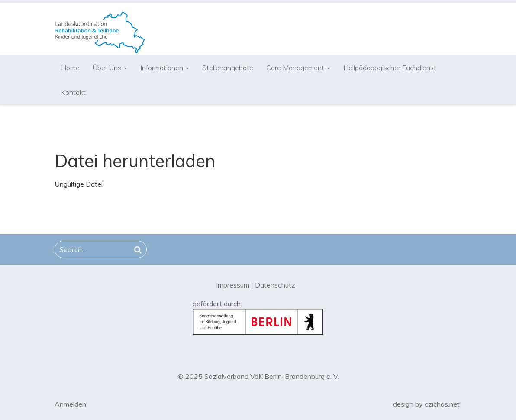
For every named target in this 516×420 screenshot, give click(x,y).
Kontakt (73, 92)
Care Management (298, 68)
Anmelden (70, 404)
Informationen (165, 68)
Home (70, 68)
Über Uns (110, 68)
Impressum (233, 285)
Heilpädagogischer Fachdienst (390, 68)
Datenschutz (275, 285)
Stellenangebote (228, 68)
